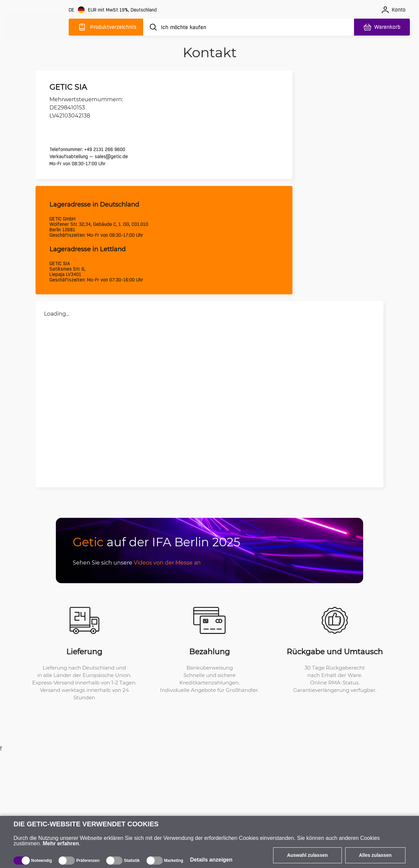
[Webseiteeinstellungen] (113, 10)
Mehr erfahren (61, 843)
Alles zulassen (376, 855)
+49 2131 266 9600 (108, 148)
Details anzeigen (211, 860)
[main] (37, 26)
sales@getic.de (114, 155)
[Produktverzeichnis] (106, 27)
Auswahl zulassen (307, 855)
